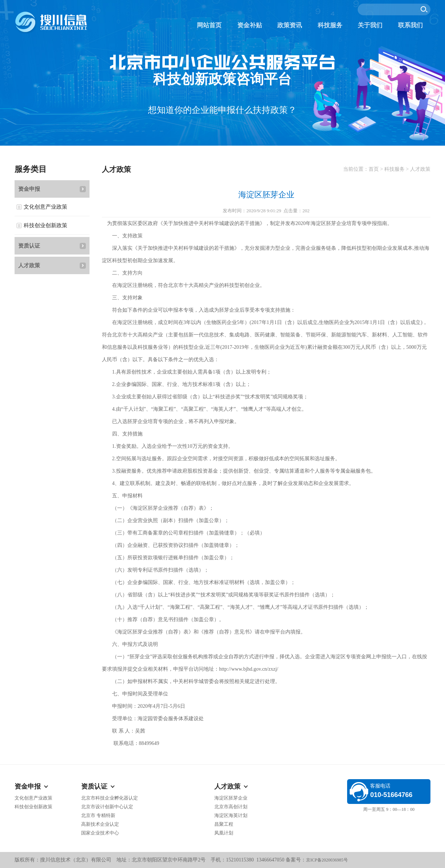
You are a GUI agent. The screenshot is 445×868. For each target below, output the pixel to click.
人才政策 (29, 265)
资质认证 (29, 246)
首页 (374, 169)
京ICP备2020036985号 (327, 860)
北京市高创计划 (231, 807)
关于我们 (370, 25)
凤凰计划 (224, 833)
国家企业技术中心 (100, 833)
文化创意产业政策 (45, 207)
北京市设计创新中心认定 (107, 807)
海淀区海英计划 (231, 815)
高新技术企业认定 (100, 824)
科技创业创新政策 (45, 225)
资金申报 (29, 189)
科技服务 (330, 25)
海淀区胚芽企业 (231, 798)
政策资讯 (290, 25)
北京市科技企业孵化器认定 (110, 798)
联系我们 (410, 25)
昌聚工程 (224, 824)
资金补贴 (250, 25)
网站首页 (209, 25)
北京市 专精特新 (98, 815)
